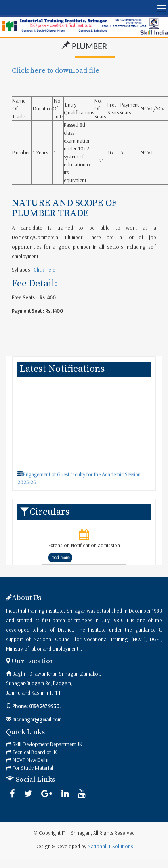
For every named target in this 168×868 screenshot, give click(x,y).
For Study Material (33, 768)
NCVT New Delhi (31, 760)
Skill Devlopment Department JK (48, 744)
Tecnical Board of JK (35, 752)
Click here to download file (56, 71)
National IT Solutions (110, 846)
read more (60, 557)
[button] (84, 8)
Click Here (44, 270)
